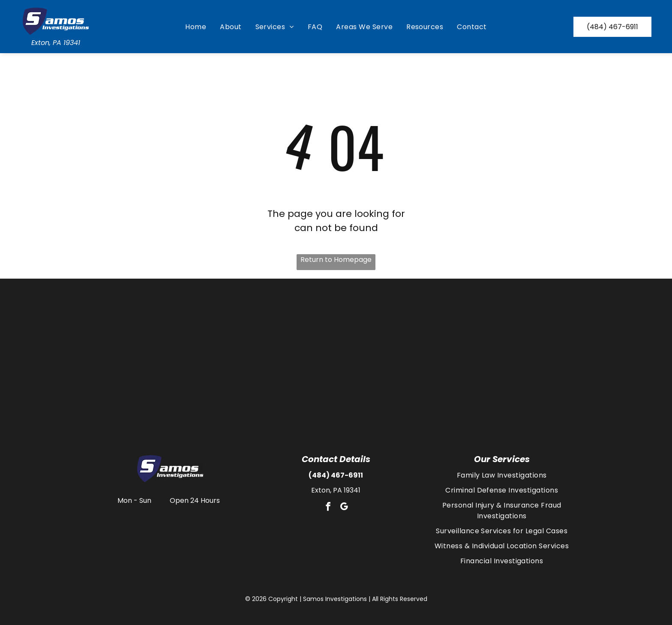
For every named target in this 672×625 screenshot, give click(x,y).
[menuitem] (196, 27)
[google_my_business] (344, 508)
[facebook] (328, 508)
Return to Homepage (336, 260)
